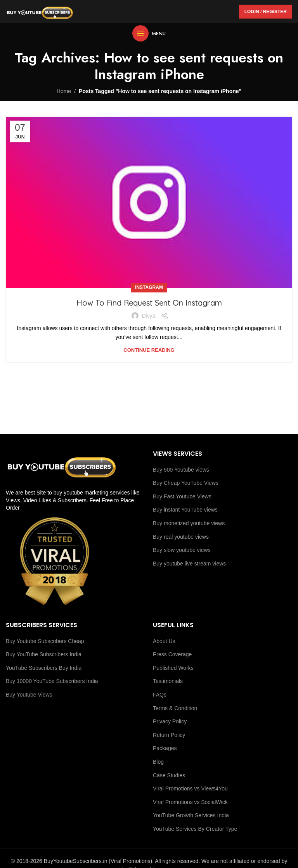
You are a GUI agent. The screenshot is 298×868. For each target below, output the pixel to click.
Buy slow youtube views (182, 550)
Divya (148, 316)
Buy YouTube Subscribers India (44, 654)
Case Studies (169, 775)
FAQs (160, 695)
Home (64, 91)
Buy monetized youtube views (189, 523)
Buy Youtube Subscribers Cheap (45, 641)
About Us (164, 641)
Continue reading (149, 350)
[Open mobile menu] (149, 33)
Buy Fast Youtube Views (182, 496)
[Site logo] (40, 11)
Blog (158, 762)
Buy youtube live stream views (189, 564)
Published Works (173, 668)
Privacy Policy (170, 721)
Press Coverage (172, 654)
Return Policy (169, 735)
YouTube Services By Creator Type (195, 829)
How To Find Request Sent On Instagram (149, 303)
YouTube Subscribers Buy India (44, 668)
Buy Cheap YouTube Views (186, 483)
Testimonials (168, 681)
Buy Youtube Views (29, 695)
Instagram (149, 287)
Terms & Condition (175, 708)
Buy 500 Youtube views (181, 470)
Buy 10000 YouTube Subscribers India (52, 681)
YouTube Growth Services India (191, 815)
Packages (165, 748)
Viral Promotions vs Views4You (190, 788)
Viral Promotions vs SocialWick (190, 802)
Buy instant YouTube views (185, 510)
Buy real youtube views (181, 537)
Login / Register (266, 12)
